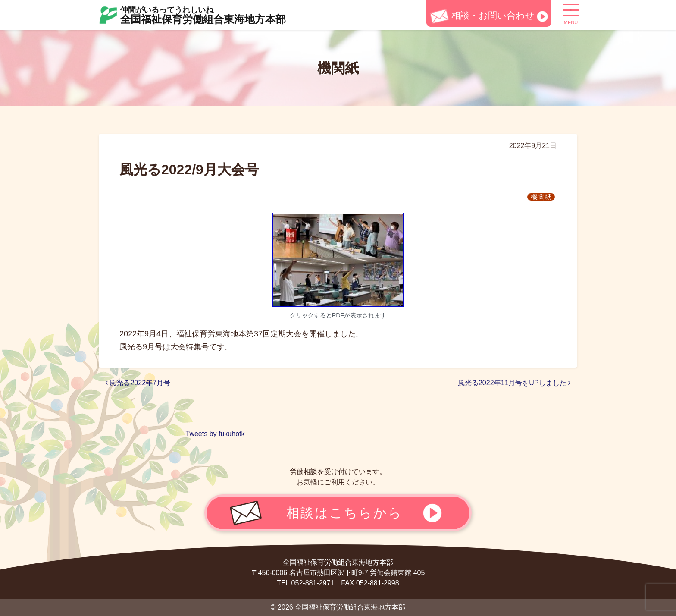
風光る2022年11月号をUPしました (514, 383)
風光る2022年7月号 (138, 383)
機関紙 (541, 197)
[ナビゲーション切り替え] (571, 13)
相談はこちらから (344, 512)
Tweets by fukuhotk (215, 434)
